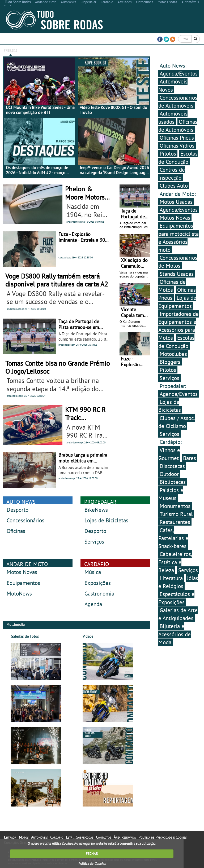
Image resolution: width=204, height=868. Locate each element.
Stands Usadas (177, 274)
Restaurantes (175, 522)
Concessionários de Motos (178, 262)
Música (93, 572)
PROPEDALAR (100, 502)
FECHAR (92, 854)
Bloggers (170, 362)
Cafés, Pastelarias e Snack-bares (173, 538)
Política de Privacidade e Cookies (162, 837)
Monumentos (175, 506)
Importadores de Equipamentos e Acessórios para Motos (178, 326)
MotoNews (19, 593)
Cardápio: (171, 442)
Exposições (98, 583)
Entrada (10, 50)
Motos (43, 50)
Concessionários (25, 520)
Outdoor (169, 474)
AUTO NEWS (21, 502)
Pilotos (168, 153)
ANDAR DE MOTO (27, 564)
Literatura (171, 578)
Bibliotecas (173, 482)
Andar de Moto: (178, 194)
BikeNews (96, 510)
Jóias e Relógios (178, 582)
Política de (92, 864)
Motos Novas (22, 572)
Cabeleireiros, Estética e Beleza (175, 562)
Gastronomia (99, 593)
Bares (190, 458)
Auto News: (173, 65)
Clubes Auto (174, 186)
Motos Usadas (176, 202)
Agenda (93, 604)
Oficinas (16, 531)
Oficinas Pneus (177, 138)
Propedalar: (173, 386)
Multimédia (97, 50)
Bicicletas (27, 50)
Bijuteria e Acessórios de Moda (175, 634)
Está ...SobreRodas (123, 50)
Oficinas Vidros (177, 146)
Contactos (150, 50)
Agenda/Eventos (179, 73)
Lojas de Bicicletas (106, 520)
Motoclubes (173, 354)
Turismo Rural (176, 514)
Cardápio (78, 50)
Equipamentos (23, 583)
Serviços (94, 541)
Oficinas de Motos (172, 286)
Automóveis (59, 50)
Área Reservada (173, 50)
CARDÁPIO (97, 564)
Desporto (18, 510)
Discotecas (172, 466)
